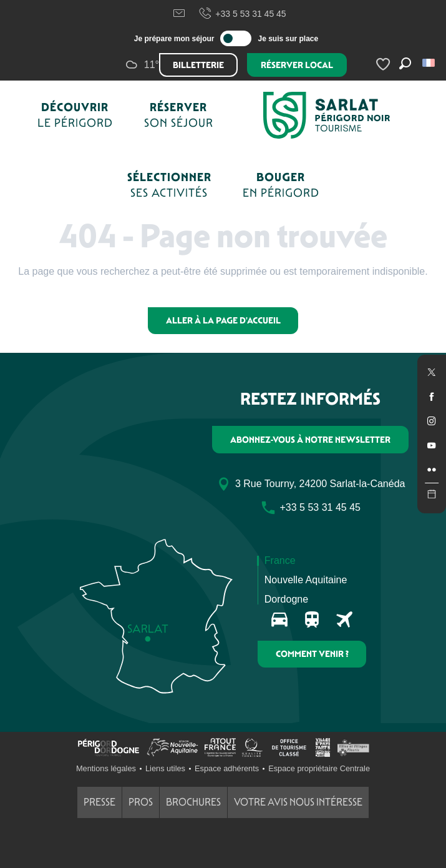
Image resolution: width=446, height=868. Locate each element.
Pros (141, 802)
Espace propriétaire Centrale (319, 768)
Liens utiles (165, 768)
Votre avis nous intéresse (298, 802)
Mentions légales (106, 768)
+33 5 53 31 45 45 (242, 14)
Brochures (193, 802)
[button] (429, 63)
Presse (99, 802)
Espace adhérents (227, 768)
